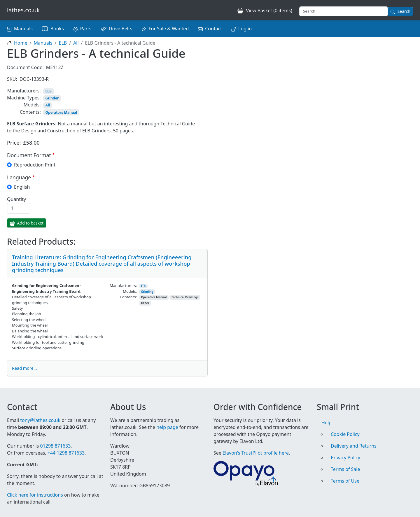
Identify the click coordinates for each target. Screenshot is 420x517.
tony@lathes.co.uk (40, 420)
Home (21, 43)
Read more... (24, 368)
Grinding (147, 292)
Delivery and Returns (354, 446)
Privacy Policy (345, 458)
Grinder (52, 98)
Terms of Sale (345, 469)
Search (404, 11)
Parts (86, 29)
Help (327, 423)
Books (57, 29)
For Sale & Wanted (169, 29)
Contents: (30, 112)
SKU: (12, 79)
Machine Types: (24, 98)
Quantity (16, 199)
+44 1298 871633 (66, 453)
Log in (245, 29)
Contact (213, 29)
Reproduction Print (35, 165)
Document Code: (25, 67)
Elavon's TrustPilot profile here (256, 453)
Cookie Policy (345, 434)
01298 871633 (55, 446)
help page (167, 427)
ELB (63, 43)
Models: (32, 105)
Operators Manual (61, 112)
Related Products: (41, 242)
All (76, 43)
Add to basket (30, 223)
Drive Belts (121, 29)
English (22, 187)
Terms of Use (345, 481)
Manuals (23, 29)
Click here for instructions (35, 495)
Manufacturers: (24, 91)
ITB (143, 286)
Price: (14, 143)
